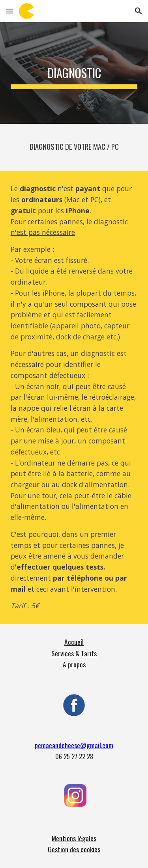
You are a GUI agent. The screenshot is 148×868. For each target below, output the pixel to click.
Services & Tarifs (74, 653)
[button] (9, 11)
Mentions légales (74, 838)
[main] (74, 73)
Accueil (74, 642)
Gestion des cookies (74, 849)
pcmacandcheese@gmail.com (74, 745)
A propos (74, 664)
